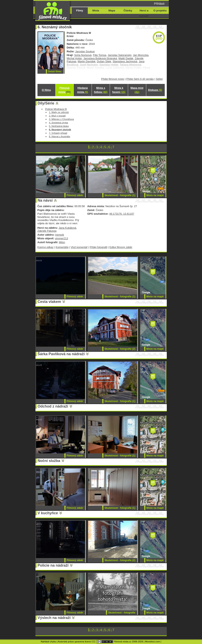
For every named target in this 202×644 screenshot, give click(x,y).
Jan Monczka (141, 55)
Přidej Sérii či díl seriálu (140, 79)
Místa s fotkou (101, 90)
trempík (60, 235)
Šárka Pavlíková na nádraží (61, 354)
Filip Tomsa (99, 55)
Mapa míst (137, 90)
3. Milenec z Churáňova (61, 119)
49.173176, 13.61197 (122, 214)
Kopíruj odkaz (46, 247)
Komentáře (62, 247)
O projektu (160, 10)
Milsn (62, 242)
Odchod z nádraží (53, 406)
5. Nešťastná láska (59, 126)
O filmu (46, 90)
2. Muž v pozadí (57, 116)
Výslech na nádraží (54, 618)
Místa (96, 10)
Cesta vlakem (49, 302)
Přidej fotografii (99, 247)
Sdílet (159, 79)
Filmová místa (64, 90)
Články (128, 10)
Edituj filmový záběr (121, 247)
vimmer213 (61, 238)
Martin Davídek (87, 61)
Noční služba (49, 461)
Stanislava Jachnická (125, 61)
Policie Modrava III (56, 109)
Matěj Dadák (126, 58)
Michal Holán (74, 58)
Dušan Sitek (104, 61)
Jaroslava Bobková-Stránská (100, 58)
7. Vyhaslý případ (58, 133)
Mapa (112, 10)
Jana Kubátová (67, 228)
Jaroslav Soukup (85, 51)
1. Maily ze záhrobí (59, 112)
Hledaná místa (83, 90)
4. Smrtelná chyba (58, 123)
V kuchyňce (48, 513)
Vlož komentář (79, 247)
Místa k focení (119, 90)
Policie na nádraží (53, 565)
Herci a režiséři (144, 13)
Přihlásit (159, 4)
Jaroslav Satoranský (120, 55)
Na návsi (45, 200)
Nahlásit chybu (48, 642)
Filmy (80, 10)
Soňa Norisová (83, 55)
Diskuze (155, 90)
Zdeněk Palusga (47, 231)
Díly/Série (46, 103)
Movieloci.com (153, 642)
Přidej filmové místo (113, 79)
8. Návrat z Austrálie (59, 136)
